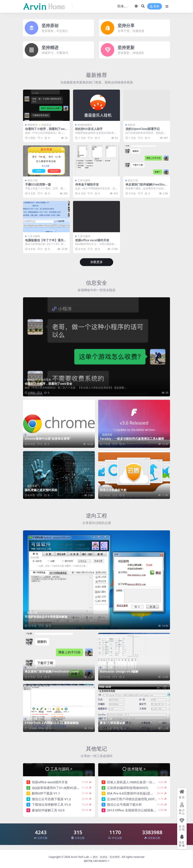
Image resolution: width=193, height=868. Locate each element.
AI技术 (132, 125)
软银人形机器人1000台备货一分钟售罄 (134, 782)
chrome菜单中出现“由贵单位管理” (48, 439)
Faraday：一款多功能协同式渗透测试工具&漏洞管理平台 (133, 440)
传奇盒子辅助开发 (87, 184)
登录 (155, 6)
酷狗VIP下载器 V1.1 (46, 793)
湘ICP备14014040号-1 (97, 861)
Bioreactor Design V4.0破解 (119, 671)
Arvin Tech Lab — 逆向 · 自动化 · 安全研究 (95, 857)
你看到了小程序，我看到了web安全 (46, 131)
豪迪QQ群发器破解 (113, 723)
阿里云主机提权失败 (113, 490)
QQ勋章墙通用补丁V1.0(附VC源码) (56, 788)
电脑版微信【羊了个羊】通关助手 (46, 242)
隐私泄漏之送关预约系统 (41, 490)
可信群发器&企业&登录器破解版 (46, 617)
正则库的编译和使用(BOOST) (128, 788)
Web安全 (33, 125)
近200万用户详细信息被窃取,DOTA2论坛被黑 (139, 799)
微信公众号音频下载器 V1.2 (51, 799)
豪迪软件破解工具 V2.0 (48, 810)
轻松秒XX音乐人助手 (89, 129)
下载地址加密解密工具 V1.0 (51, 804)
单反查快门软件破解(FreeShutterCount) (146, 186)
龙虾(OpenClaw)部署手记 (143, 129)
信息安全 (46, 125)
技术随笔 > (137, 769)
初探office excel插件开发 (92, 240)
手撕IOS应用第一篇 (38, 184)
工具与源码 (84, 180)
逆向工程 (33, 180)
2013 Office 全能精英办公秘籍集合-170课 (137, 810)
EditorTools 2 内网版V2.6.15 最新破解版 (52, 723)
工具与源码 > (61, 769)
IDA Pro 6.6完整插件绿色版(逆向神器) (134, 793)
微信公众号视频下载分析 (124, 804)
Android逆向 (85, 125)
